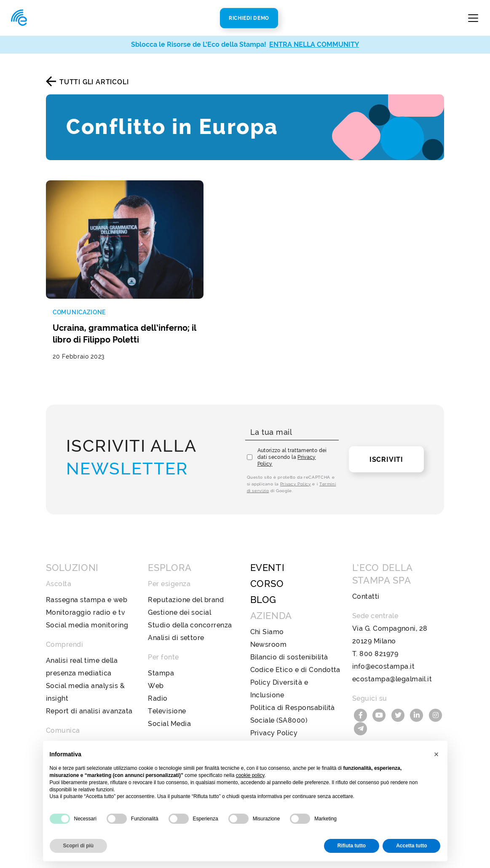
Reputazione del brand (186, 591)
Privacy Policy (296, 475)
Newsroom (269, 636)
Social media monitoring (87, 616)
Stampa (161, 664)
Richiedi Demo (249, 18)
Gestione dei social (179, 604)
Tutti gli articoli (94, 82)
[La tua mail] (292, 424)
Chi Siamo (267, 623)
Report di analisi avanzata (89, 702)
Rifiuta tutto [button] (352, 846)
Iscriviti (386, 451)
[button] (436, 754)
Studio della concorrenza (190, 616)
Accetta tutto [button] (411, 846)
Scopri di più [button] (79, 846)
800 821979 (379, 645)
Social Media (169, 715)
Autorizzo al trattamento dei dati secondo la (292, 448)
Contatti (366, 588)
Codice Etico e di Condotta (295, 661)
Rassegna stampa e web (87, 591)
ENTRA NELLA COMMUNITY (314, 44)
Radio (158, 690)
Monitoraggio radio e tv (86, 604)
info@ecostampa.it (383, 658)
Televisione (167, 702)
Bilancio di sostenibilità (289, 648)
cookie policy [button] (250, 775)
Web (156, 677)
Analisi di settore (176, 629)
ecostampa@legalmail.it (392, 670)
